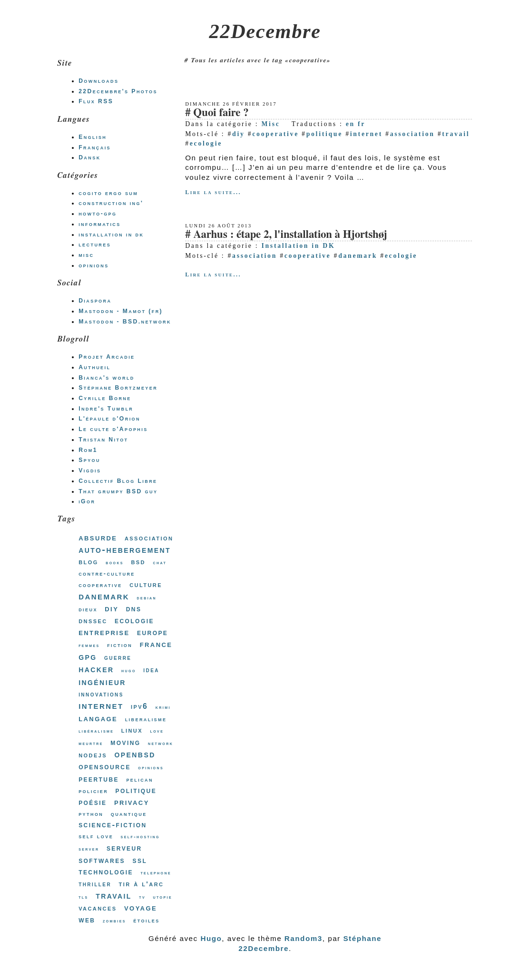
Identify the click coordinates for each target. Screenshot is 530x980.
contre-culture (107, 573)
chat (160, 563)
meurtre (91, 743)
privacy (132, 802)
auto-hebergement (125, 549)
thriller (95, 884)
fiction (120, 645)
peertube (99, 779)
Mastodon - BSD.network (125, 322)
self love (96, 836)
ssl (140, 860)
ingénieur (102, 682)
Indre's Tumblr (106, 409)
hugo (129, 671)
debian (147, 598)
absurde (98, 537)
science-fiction (113, 825)
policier (93, 791)
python (91, 814)
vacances (98, 908)
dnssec (93, 621)
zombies (114, 921)
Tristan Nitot (103, 440)
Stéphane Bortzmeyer (118, 388)
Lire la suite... (213, 192)
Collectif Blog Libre (118, 481)
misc (86, 255)
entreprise (104, 632)
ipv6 (139, 706)
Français (95, 147)
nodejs (93, 755)
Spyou (89, 460)
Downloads (98, 81)
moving (125, 742)
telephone (156, 873)
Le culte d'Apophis (113, 429)
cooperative (275, 134)
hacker (96, 669)
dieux (88, 609)
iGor (87, 501)
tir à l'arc (142, 884)
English (93, 137)
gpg (88, 657)
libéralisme (96, 731)
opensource (105, 766)
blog (88, 562)
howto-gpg (98, 214)
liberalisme (146, 719)
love (157, 731)
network (161, 743)
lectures (95, 245)
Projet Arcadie (107, 357)
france (156, 644)
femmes (89, 645)
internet (366, 134)
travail (456, 134)
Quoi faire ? (221, 113)
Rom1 (88, 450)
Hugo (211, 938)
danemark (358, 256)
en (350, 124)
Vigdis (90, 470)
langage (98, 718)
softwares (102, 860)
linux (132, 730)
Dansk (89, 157)
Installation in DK (298, 246)
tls (83, 897)
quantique (129, 814)
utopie (163, 897)
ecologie (206, 143)
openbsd (135, 754)
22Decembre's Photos (118, 91)
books (115, 563)
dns (134, 609)
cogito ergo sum (108, 193)
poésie (93, 802)
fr (362, 124)
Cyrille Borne (105, 398)
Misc (270, 124)
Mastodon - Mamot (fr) (121, 311)
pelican (140, 779)
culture (146, 584)
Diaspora (95, 301)
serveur (124, 848)
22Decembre (265, 31)
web (87, 920)
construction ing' (111, 203)
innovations (101, 694)
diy (238, 134)
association (412, 134)
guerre (118, 657)
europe (152, 632)
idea (151, 670)
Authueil (94, 367)
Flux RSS (96, 101)
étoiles (146, 920)
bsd (138, 562)
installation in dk (111, 235)
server (89, 849)
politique (324, 134)
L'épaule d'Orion (109, 419)
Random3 (304, 938)
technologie (106, 872)
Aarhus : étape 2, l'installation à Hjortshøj (290, 235)
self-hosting (140, 837)
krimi (163, 707)
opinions (93, 265)
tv (142, 897)
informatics (100, 224)
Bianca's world (107, 378)
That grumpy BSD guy (118, 491)
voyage (141, 907)
